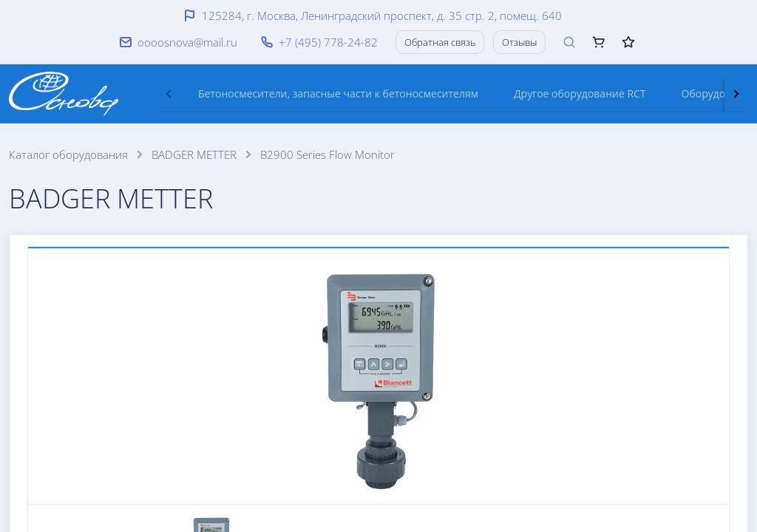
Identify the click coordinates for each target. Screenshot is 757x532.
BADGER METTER (194, 154)
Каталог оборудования (68, 154)
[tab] (338, 94)
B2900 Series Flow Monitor (327, 154)
